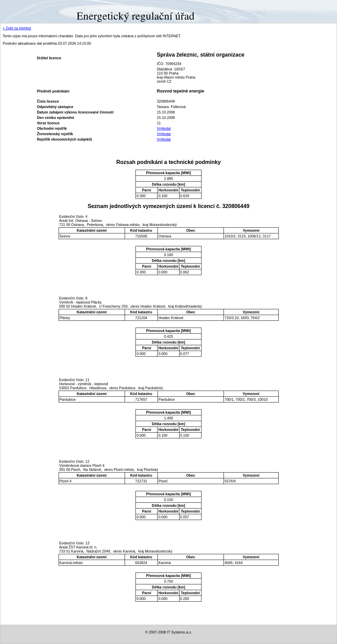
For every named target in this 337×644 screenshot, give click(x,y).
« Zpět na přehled (17, 28)
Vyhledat (164, 128)
